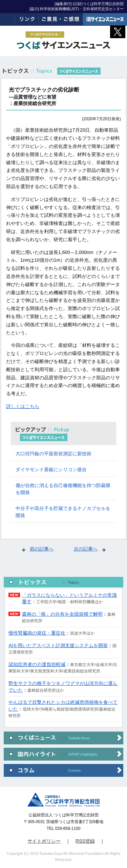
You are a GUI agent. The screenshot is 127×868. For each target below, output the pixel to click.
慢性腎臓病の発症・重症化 (37, 633)
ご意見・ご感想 (61, 19)
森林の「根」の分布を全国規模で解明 (62, 614)
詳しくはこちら (23, 406)
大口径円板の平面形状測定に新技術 (54, 454)
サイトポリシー (44, 841)
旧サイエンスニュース (105, 19)
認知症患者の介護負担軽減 (37, 664)
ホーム (8, 19)
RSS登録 (85, 841)
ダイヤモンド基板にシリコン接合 (51, 469)
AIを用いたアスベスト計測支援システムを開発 (58, 645)
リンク (27, 19)
